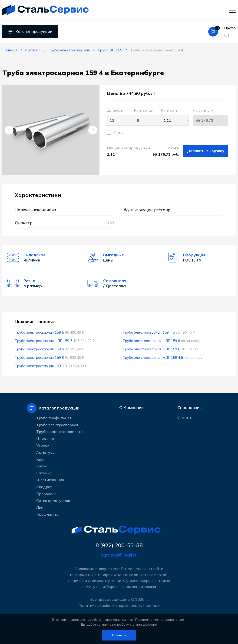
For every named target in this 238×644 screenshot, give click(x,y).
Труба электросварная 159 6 (39, 349)
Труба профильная (54, 418)
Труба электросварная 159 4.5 (149, 332)
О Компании (131, 408)
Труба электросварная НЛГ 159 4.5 (153, 357)
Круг (41, 459)
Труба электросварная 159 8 (39, 357)
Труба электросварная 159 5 (39, 332)
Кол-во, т (172, 117)
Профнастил (48, 514)
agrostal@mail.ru (119, 555)
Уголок (43, 445)
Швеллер (45, 438)
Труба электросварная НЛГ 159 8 (151, 341)
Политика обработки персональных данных (119, 605)
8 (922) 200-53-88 (119, 545)
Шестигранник (50, 480)
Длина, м (118, 117)
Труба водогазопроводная (61, 431)
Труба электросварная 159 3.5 (41, 366)
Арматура (45, 452)
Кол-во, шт (145, 117)
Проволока (46, 493)
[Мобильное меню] (232, 10)
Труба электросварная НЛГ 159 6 (151, 349)
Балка (42, 466)
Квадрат (44, 486)
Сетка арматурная (53, 500)
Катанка (44, 473)
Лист (41, 507)
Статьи (184, 418)
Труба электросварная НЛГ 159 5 (44, 341)
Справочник (190, 408)
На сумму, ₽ (210, 117)
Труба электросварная (57, 424)
